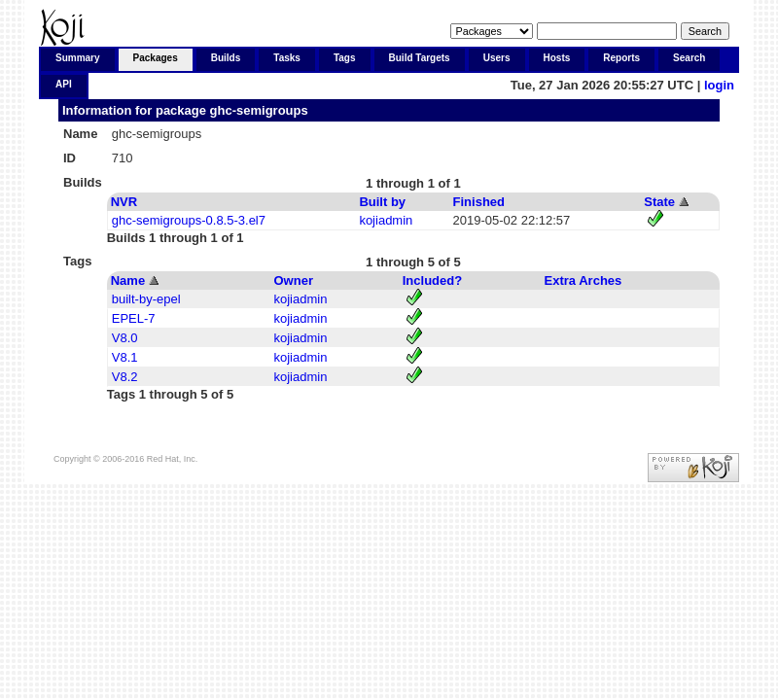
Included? (432, 280)
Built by (382, 202)
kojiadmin (386, 220)
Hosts (557, 58)
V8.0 (125, 338)
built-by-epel (146, 299)
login (719, 85)
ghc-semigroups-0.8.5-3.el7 (189, 220)
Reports (621, 58)
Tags (345, 58)
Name (128, 280)
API (64, 84)
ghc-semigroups (259, 110)
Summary (78, 58)
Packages (156, 58)
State (659, 202)
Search (689, 58)
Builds (226, 58)
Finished (479, 202)
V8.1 (125, 357)
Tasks (287, 58)
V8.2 (125, 377)
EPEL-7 (134, 318)
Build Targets (420, 58)
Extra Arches (583, 280)
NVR (124, 202)
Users (497, 58)
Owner (294, 280)
